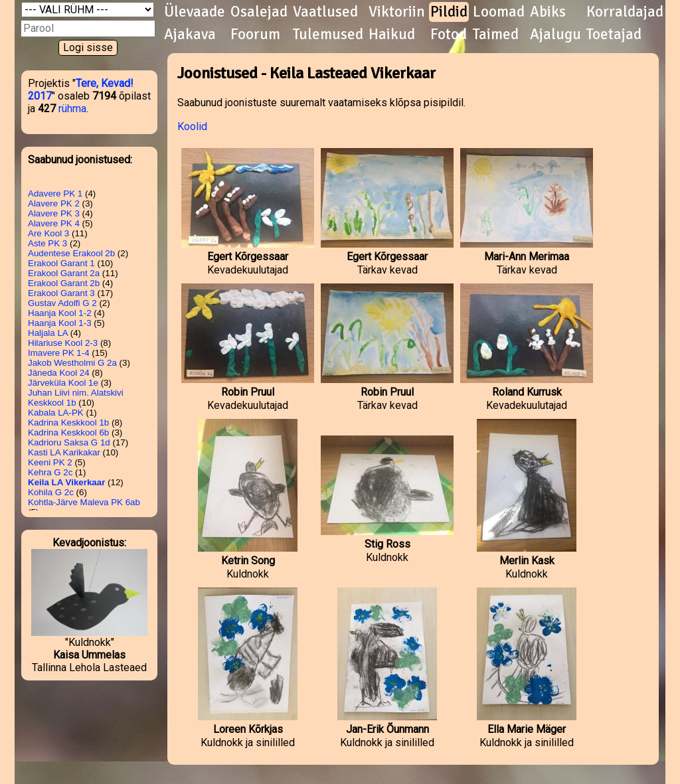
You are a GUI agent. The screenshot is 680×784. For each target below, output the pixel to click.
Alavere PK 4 (54, 223)
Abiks (548, 12)
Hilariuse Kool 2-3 (63, 343)
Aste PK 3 (47, 243)
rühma (72, 109)
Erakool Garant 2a (64, 273)
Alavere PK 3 (54, 213)
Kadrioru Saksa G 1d (69, 442)
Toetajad (614, 35)
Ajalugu (555, 35)
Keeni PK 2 (50, 462)
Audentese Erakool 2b (71, 253)
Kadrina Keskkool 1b (68, 423)
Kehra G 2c (50, 472)
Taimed (496, 35)
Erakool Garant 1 (61, 263)
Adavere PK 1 (55, 194)
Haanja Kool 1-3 (60, 323)
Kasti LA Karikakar (64, 452)
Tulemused (328, 35)
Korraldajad (625, 12)
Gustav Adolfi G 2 (62, 303)
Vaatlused (325, 12)
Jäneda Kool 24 (59, 373)
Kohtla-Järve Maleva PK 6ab (84, 502)
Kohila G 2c (51, 492)
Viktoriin (397, 12)
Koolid (192, 126)
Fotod (449, 35)
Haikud (392, 35)
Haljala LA (48, 333)
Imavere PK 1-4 (59, 353)
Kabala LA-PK (56, 413)
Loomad (499, 12)
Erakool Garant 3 (61, 293)
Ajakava (190, 35)
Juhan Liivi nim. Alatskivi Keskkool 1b (76, 398)
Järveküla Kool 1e (63, 383)
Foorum (255, 35)
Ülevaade (195, 12)
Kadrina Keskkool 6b (68, 432)
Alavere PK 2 (54, 203)
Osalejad (259, 12)
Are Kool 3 (48, 233)
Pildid (449, 12)
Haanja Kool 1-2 (60, 313)
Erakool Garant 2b (64, 283)
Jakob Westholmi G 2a (72, 363)
